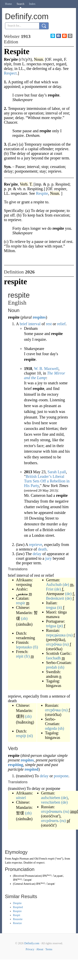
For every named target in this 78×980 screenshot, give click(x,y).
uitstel (21, 798)
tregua (51, 607)
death (42, 549)
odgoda (51, 728)
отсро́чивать (52, 811)
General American (24, 884)
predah (51, 667)
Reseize (17, 923)
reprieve (36, 545)
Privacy (30, 949)
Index (32, 4)
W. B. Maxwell (46, 369)
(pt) (60, 626)
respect (40, 863)
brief (24, 324)
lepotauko (24, 647)
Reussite (18, 919)
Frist (50, 589)
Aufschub (54, 584)
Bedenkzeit (55, 598)
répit (20, 656)
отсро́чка (54, 644)
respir (21, 603)
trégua (51, 626)
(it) (60, 607)
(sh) (61, 667)
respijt (21, 736)
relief (61, 324)
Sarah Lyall (57, 472)
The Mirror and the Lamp (45, 375)
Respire (17, 911)
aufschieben (51, 798)
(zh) (24, 618)
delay (37, 554)
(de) (66, 584)
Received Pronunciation (27, 876)
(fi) (35, 647)
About (40, 949)
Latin (8, 863)
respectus (17, 863)
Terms (49, 949)
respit (51, 859)
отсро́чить (50, 821)
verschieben (51, 802)
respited (31, 769)
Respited (18, 907)
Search (21, 4)
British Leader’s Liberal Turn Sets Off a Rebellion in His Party (47, 481)
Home (8, 4)
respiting (16, 765)
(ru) (70, 635)
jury (48, 558)
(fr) (27, 656)
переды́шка (56, 635)
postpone (61, 776)
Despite (17, 903)
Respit (17, 915)
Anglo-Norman (20, 859)
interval (34, 324)
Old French (41, 859)
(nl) (30, 736)
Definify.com (32, 943)
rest (49, 324)
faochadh (53, 658)
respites (39, 317)
